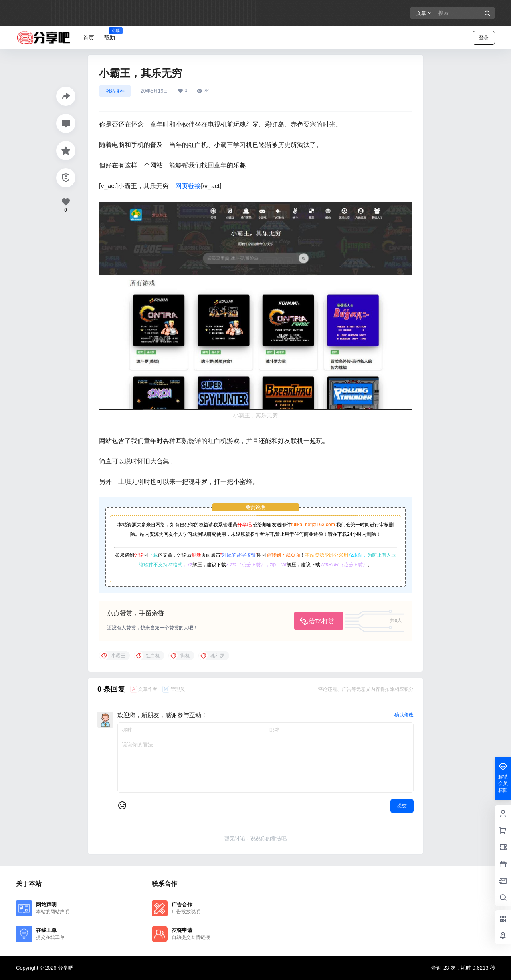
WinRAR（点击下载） (344, 565)
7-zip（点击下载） (246, 565)
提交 (402, 806)
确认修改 (404, 715)
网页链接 (188, 186)
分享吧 (244, 525)
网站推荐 (115, 91)
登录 (484, 38)
